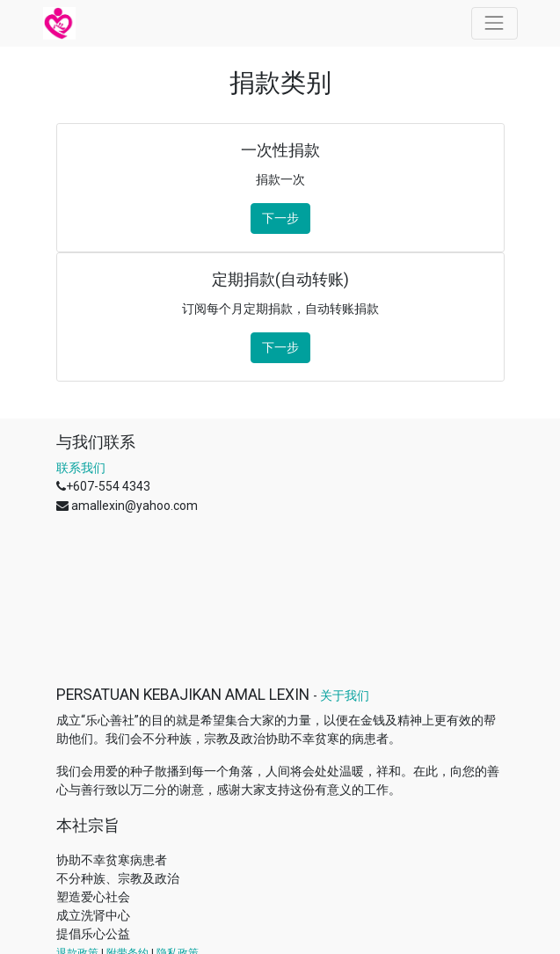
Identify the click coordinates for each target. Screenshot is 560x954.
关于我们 (345, 558)
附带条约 (127, 816)
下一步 (280, 218)
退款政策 (77, 816)
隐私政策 (178, 816)
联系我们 (81, 468)
